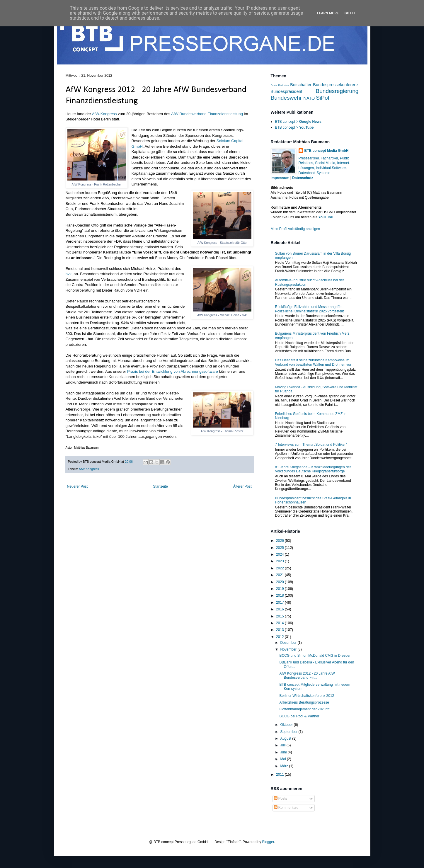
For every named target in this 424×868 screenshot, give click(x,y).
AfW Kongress (89, 469)
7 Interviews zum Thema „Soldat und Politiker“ (311, 445)
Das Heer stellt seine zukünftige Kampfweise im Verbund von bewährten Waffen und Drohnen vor (313, 362)
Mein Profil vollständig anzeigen (296, 229)
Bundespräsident (287, 91)
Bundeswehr (286, 98)
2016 (280, 609)
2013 (280, 630)
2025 (280, 548)
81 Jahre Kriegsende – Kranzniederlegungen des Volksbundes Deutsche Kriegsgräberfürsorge (313, 469)
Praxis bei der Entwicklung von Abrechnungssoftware (173, 371)
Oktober (287, 725)
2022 (280, 568)
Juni (284, 752)
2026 (280, 541)
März (285, 766)
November (289, 649)
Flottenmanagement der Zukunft (304, 709)
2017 (280, 603)
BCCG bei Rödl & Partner (299, 716)
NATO (309, 98)
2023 (280, 561)
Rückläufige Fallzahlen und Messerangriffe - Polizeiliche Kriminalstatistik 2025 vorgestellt (310, 309)
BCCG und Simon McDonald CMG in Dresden (315, 656)
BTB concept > (298, 122)
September (289, 732)
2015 (280, 616)
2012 (280, 637)
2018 (280, 595)
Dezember (289, 643)
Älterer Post (242, 486)
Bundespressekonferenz (336, 85)
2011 (280, 775)
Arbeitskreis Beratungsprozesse (304, 702)
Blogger (268, 842)
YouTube (326, 217)
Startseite (160, 486)
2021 (280, 575)
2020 (280, 582)
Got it (350, 13)
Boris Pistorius (280, 85)
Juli (283, 745)
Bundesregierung (337, 91)
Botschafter (301, 85)
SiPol (322, 98)
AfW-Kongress (104, 114)
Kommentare (286, 808)
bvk (69, 274)
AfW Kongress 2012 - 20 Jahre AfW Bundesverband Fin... (307, 675)
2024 (280, 554)
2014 (280, 623)
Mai (283, 759)
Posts (281, 799)
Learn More (328, 13)
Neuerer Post (78, 486)
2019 (280, 589)
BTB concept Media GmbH (327, 151)
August (286, 738)
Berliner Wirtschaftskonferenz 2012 (307, 696)
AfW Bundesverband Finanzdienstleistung (207, 114)
